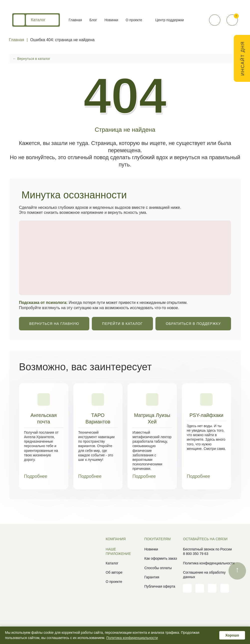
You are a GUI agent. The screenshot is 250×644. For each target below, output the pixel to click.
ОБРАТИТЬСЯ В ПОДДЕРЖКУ (193, 324)
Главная (75, 20)
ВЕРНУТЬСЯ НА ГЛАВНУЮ (54, 324)
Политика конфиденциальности (209, 563)
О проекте (134, 20)
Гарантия (152, 577)
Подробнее (39, 476)
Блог (93, 20)
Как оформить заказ (161, 558)
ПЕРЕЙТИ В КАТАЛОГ (122, 324)
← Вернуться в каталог (31, 59)
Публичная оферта (160, 586)
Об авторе (114, 572)
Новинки (111, 20)
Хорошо (232, 635)
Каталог (42, 20)
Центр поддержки (170, 20)
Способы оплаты (158, 568)
